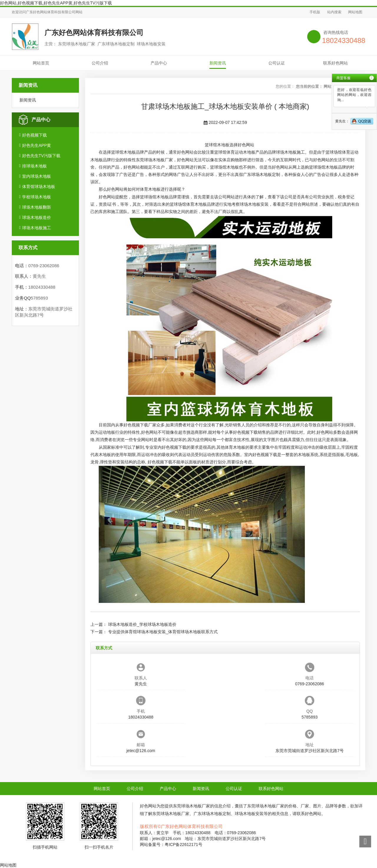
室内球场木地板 (37, 176)
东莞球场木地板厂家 (154, 160)
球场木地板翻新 (37, 207)
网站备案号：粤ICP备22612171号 (171, 844)
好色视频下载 (34, 135)
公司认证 (277, 63)
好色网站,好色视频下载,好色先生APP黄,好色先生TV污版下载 (56, 3)
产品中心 (159, 63)
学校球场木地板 (37, 197)
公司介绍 (100, 63)
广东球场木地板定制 (262, 174)
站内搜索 (334, 12)
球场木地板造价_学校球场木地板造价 (142, 624)
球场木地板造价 (37, 217)
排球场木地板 (34, 166)
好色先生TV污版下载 (41, 156)
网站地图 (355, 12)
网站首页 (41, 63)
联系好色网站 (335, 63)
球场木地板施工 (37, 228)
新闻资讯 (218, 63)
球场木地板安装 (254, 204)
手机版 (315, 12)
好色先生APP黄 (37, 145)
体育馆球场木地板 (39, 187)
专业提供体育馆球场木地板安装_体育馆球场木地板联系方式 (163, 632)
